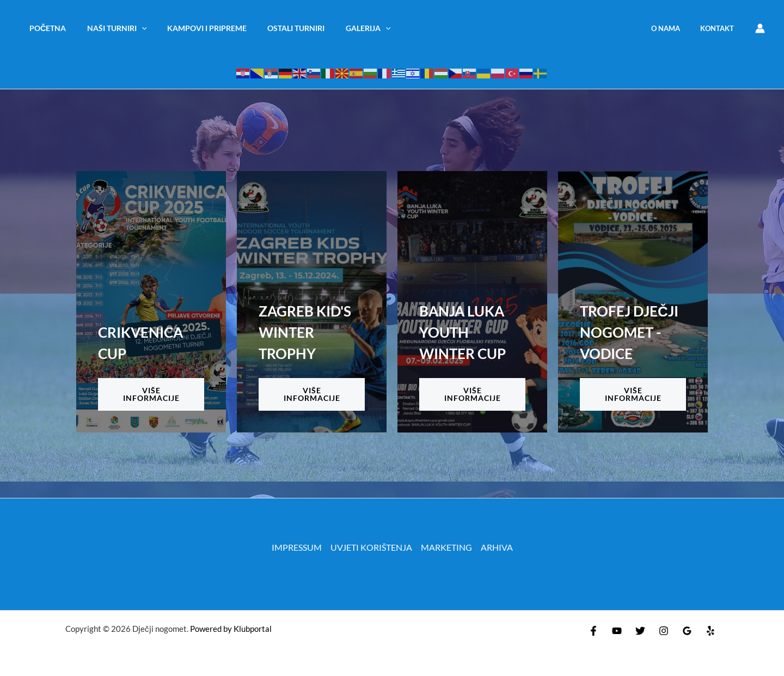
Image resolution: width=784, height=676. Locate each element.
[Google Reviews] (687, 631)
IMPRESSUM (297, 547)
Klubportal (253, 629)
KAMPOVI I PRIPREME (194, 28)
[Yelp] (710, 631)
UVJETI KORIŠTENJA (371, 547)
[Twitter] (640, 631)
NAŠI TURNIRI (109, 28)
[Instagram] (664, 631)
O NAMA (675, 28)
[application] (134, 28)
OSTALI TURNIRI (278, 28)
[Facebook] (593, 631)
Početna (45, 28)
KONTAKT (720, 28)
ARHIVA (497, 547)
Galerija (345, 28)
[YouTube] (617, 631)
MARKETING (446, 547)
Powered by (211, 629)
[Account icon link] (760, 28)
